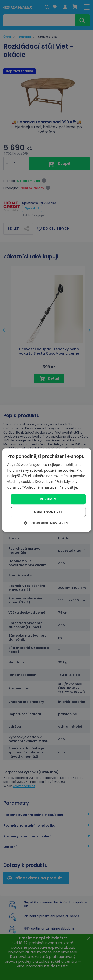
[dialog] (46, 490)
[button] (46, 523)
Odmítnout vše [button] (48, 512)
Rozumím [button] (48, 499)
